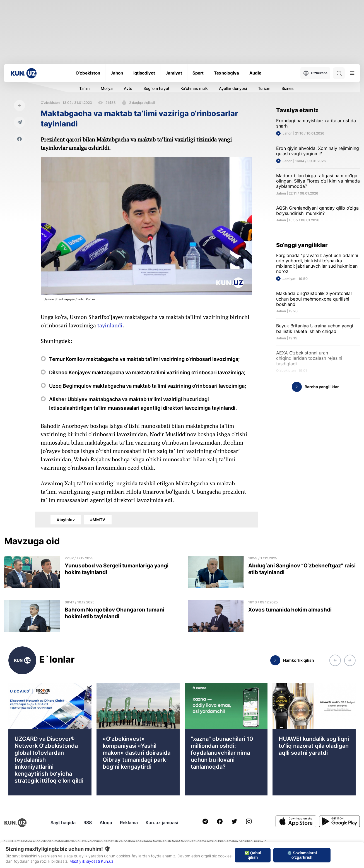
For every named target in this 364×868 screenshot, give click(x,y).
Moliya (107, 88)
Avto (128, 88)
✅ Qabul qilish (253, 855)
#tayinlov (66, 520)
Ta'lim (84, 88)
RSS (88, 823)
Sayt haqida (63, 823)
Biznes (288, 88)
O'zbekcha (315, 73)
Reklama (129, 823)
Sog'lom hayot (156, 88)
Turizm (264, 88)
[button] (335, 660)
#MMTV (98, 520)
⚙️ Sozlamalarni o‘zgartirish (302, 855)
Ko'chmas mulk (194, 88)
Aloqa (106, 823)
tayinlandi (110, 325)
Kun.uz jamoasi (162, 823)
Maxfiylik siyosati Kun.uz (91, 861)
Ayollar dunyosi (233, 88)
